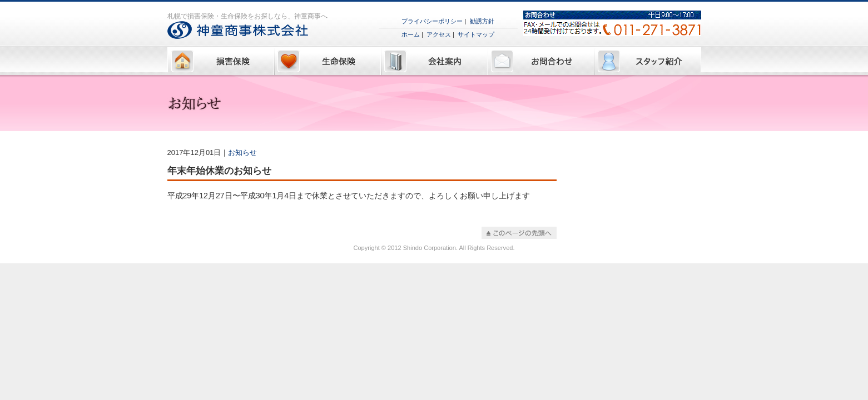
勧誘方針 (482, 21)
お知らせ (242, 152)
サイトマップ (476, 34)
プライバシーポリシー (432, 21)
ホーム (411, 34)
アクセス (439, 34)
